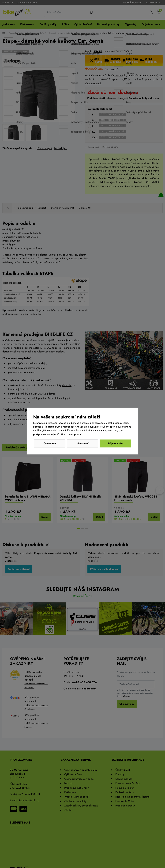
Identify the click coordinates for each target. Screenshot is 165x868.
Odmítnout (50, 443)
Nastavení (83, 443)
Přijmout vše (115, 443)
